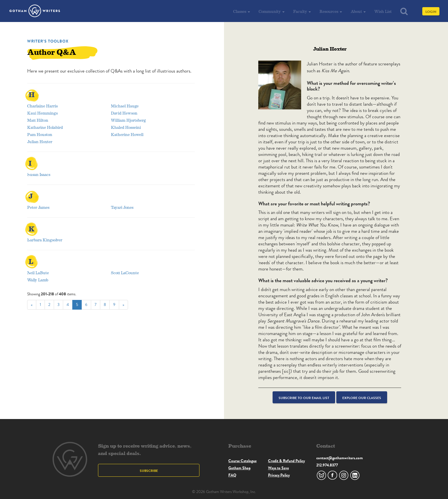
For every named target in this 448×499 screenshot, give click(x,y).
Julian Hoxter (40, 142)
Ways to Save (278, 468)
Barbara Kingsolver (45, 240)
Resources (331, 11)
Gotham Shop (239, 468)
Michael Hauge (125, 106)
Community (272, 11)
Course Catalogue (242, 461)
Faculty (302, 11)
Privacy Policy (279, 475)
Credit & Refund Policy (286, 461)
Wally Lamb (38, 280)
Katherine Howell (127, 134)
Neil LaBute (38, 273)
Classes (242, 11)
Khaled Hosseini (126, 127)
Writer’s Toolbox (48, 41)
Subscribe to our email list (304, 398)
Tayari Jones (122, 207)
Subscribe (149, 471)
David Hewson (124, 113)
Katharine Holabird (45, 127)
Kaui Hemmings (42, 113)
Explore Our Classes (362, 398)
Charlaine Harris (42, 106)
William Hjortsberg (128, 120)
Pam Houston (40, 134)
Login (431, 12)
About (358, 11)
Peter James (38, 207)
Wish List (383, 11)
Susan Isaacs (39, 174)
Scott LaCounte (125, 273)
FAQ (232, 475)
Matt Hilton (38, 120)
